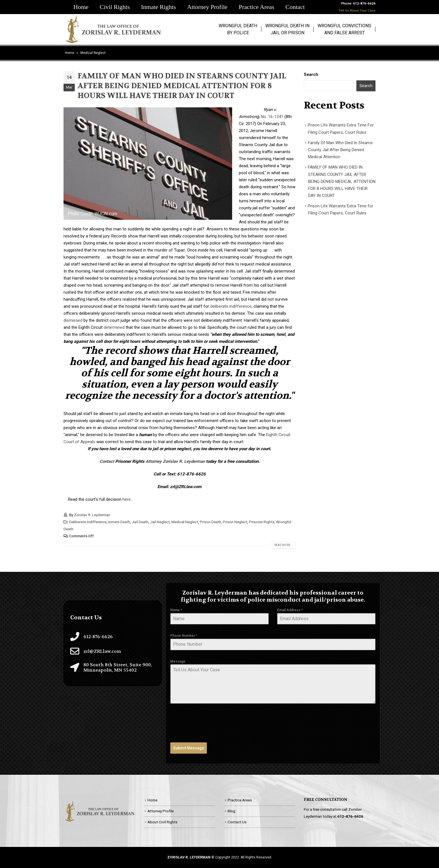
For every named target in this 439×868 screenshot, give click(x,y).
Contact (295, 7)
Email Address (290, 610)
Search (311, 74)
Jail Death (140, 522)
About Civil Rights (162, 822)
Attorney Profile (207, 7)
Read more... (284, 545)
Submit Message (189, 748)
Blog (231, 811)
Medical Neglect (185, 522)
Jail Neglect (160, 522)
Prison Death (211, 522)
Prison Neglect (235, 522)
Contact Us (237, 822)
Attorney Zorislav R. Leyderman (175, 461)
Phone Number (184, 636)
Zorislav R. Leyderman (92, 515)
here (127, 499)
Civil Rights (115, 7)
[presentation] (213, 723)
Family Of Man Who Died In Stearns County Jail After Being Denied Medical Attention (340, 150)
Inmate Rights (159, 7)
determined (114, 327)
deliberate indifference (231, 306)
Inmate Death (119, 522)
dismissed (73, 320)
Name (176, 610)
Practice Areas (256, 7)
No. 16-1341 (272, 117)
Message (178, 661)
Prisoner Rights (262, 522)
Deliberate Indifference (88, 522)
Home (81, 7)
